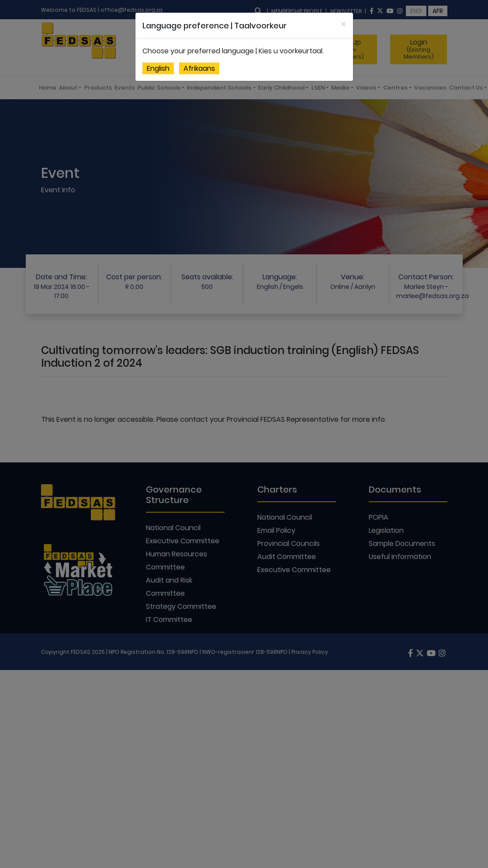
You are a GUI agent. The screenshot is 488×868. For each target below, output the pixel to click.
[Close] (344, 24)
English (158, 68)
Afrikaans (199, 68)
